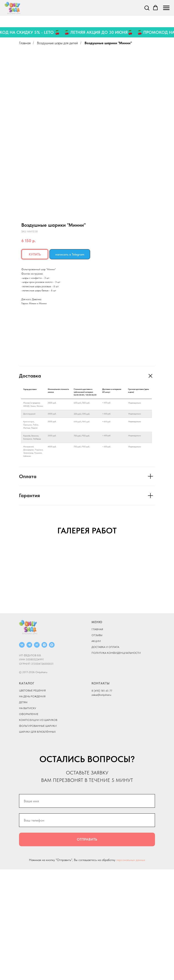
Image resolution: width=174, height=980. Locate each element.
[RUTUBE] (37, 755)
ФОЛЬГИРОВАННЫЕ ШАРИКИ (38, 836)
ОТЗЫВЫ (97, 746)
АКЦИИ (96, 752)
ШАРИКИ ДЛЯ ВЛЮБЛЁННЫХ (37, 842)
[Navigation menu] (166, 8)
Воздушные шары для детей (57, 43)
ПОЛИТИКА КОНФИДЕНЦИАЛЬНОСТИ (116, 764)
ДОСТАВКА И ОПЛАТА (105, 758)
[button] (147, 8)
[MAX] (52, 755)
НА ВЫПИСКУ (28, 819)
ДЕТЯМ (23, 813)
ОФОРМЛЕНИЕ (29, 824)
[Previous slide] (9, 600)
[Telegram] (29, 755)
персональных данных (131, 970)
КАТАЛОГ (27, 794)
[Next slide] (165, 600)
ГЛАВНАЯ (97, 740)
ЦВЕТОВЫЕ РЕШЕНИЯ (32, 801)
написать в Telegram (70, 254)
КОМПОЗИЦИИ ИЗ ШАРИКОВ (38, 830)
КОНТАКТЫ (101, 794)
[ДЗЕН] (44, 755)
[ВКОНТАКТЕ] (22, 755)
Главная (25, 43)
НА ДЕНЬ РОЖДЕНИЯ (32, 807)
